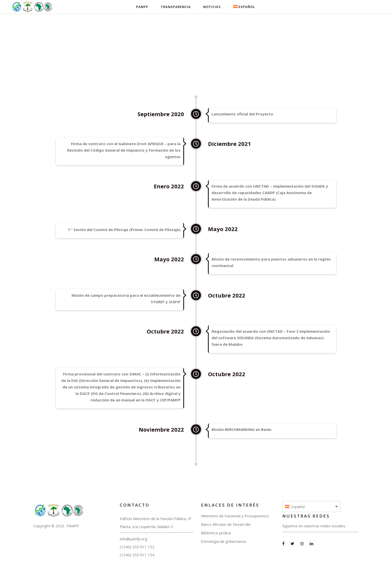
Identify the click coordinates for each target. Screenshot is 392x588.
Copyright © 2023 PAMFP (56, 526)
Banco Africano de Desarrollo (226, 524)
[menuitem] (311, 507)
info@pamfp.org (133, 539)
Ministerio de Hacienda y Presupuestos (235, 516)
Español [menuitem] (298, 507)
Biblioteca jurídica (216, 533)
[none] (311, 507)
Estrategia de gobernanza (223, 541)
